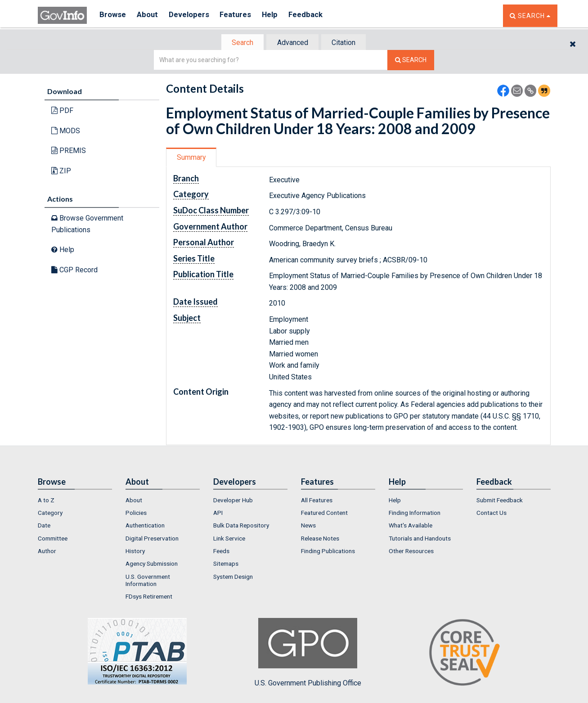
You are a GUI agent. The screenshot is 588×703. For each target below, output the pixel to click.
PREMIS (69, 151)
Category (50, 514)
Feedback (317, 16)
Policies (136, 514)
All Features (317, 501)
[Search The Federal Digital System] (411, 61)
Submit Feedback (500, 501)
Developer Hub (233, 501)
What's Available (411, 527)
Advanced (293, 43)
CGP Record (74, 271)
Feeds (221, 552)
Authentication (145, 527)
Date (44, 527)
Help (279, 16)
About (150, 16)
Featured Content (324, 514)
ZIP (61, 172)
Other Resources (411, 552)
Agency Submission (152, 565)
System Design (233, 577)
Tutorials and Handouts (420, 539)
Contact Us (491, 514)
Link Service (229, 539)
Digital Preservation (152, 539)
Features (243, 16)
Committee (53, 539)
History (135, 552)
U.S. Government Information (148, 581)
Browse (113, 16)
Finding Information (415, 514)
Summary (192, 158)
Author (47, 552)
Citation (346, 43)
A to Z (46, 501)
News (308, 527)
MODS (66, 132)
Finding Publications (328, 552)
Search (240, 43)
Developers (194, 16)
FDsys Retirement (149, 597)
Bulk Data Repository (241, 527)
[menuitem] (75, 501)
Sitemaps (226, 565)
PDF (62, 111)
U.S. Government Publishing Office (308, 653)
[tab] (241, 43)
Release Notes (320, 539)
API (218, 514)
